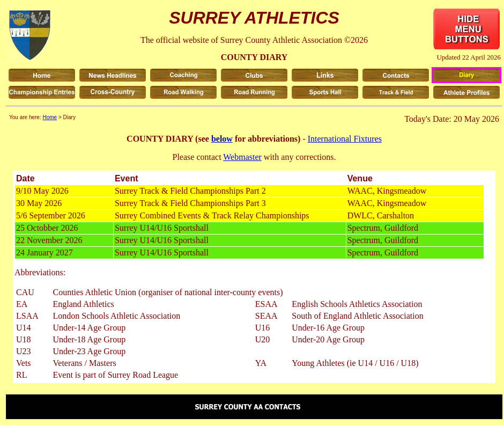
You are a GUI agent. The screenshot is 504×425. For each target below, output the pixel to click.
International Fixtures (345, 139)
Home (50, 117)
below (222, 139)
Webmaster (242, 157)
